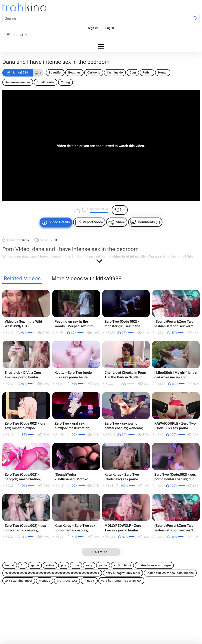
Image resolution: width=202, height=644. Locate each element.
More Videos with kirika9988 (87, 279)
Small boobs (46, 82)
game (35, 565)
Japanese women (18, 82)
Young (65, 82)
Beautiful (55, 72)
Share (120, 222)
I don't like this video (84, 210)
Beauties (74, 72)
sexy (89, 565)
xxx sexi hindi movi (19, 581)
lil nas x (89, 581)
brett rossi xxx (67, 581)
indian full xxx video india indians (170, 573)
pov (64, 565)
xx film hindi (123, 565)
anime (50, 565)
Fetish (147, 72)
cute (76, 565)
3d (23, 565)
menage (45, 581)
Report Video (93, 222)
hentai (10, 565)
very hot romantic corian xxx (121, 581)
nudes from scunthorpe (154, 565)
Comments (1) (149, 222)
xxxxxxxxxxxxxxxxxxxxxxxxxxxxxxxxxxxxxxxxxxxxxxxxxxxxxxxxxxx (52, 573)
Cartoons (94, 72)
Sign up (93, 28)
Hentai (163, 72)
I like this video (77, 210)
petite (103, 565)
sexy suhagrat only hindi (123, 573)
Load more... (101, 552)
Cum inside (115, 72)
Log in (110, 28)
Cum (133, 72)
